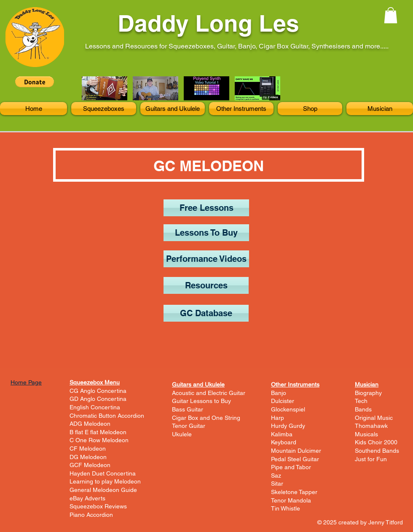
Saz (276, 476)
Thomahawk (371, 426)
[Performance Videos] (206, 259)
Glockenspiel (288, 409)
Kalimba (282, 434)
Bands (363, 409)
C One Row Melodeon (99, 440)
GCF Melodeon (90, 465)
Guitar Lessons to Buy (201, 401)
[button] (391, 15)
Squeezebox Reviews (98, 506)
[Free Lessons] (206, 208)
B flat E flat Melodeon (98, 432)
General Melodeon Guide (103, 490)
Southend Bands (377, 451)
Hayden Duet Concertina (103, 473)
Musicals (366, 434)
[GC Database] (206, 313)
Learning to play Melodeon (105, 481)
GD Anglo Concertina (98, 399)
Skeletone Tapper (294, 492)
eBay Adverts (87, 498)
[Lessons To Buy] (206, 233)
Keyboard (284, 442)
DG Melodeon (88, 457)
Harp (278, 418)
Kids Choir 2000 (376, 442)
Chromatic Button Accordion (107, 416)
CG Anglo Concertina (98, 391)
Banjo (279, 393)
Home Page (26, 382)
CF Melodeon (88, 449)
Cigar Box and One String (206, 418)
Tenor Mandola (291, 500)
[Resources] (206, 285)
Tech (361, 401)
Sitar (277, 484)
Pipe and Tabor (291, 467)
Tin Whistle (286, 508)
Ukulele (182, 434)
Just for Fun (371, 459)
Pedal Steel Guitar (295, 459)
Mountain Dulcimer (296, 451)
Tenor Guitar (189, 426)
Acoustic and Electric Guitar (209, 393)
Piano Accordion (91, 515)
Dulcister (283, 401)
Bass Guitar (188, 409)
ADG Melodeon (90, 424)
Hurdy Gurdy (288, 426)
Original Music (374, 418)
